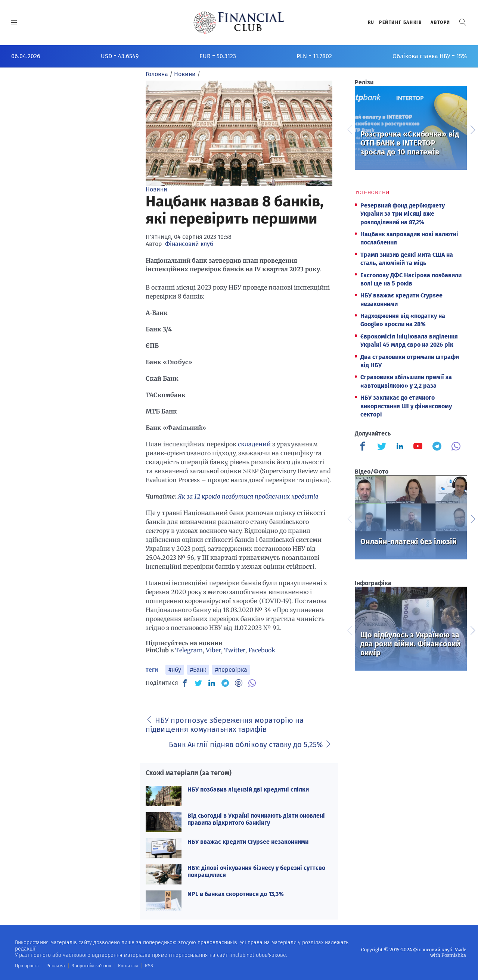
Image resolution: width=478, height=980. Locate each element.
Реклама (55, 965)
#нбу (175, 670)
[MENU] (14, 22)
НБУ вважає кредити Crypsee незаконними (248, 842)
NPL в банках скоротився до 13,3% (236, 894)
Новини (156, 189)
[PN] (239, 683)
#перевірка (231, 670)
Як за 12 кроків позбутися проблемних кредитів (248, 496)
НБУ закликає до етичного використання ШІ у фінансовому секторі (406, 406)
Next (472, 129)
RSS (145, 965)
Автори (440, 22)
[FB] (185, 683)
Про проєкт (27, 965)
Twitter (235, 650)
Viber (213, 650)
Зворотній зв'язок (89, 965)
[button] (463, 22)
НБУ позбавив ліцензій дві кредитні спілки (248, 789)
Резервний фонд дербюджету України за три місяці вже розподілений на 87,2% (403, 214)
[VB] (252, 683)
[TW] (198, 683)
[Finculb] (364, 447)
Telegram (189, 650)
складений (254, 444)
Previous (349, 129)
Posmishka (454, 955)
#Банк (198, 670)
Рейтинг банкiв (400, 22)
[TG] (225, 683)
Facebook (262, 650)
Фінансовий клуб (189, 244)
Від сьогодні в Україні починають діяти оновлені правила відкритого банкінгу (256, 819)
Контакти (125, 965)
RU (371, 22)
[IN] (212, 683)
